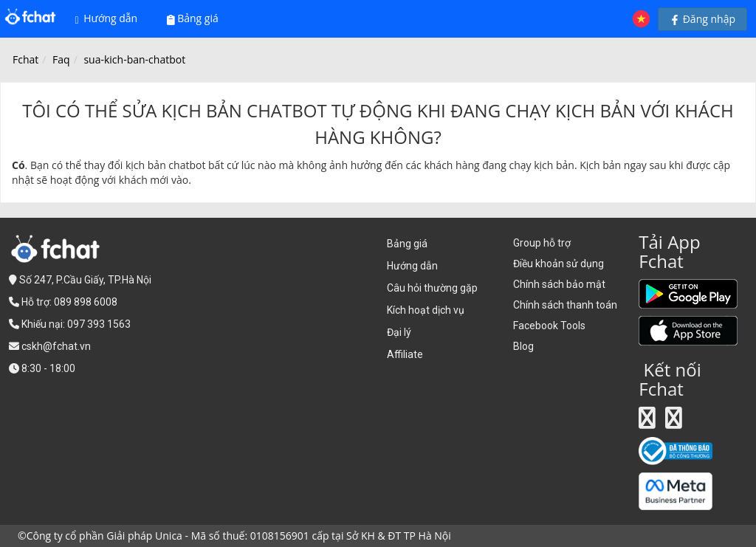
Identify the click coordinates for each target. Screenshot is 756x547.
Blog (523, 346)
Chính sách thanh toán (565, 305)
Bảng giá (193, 18)
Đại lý (399, 332)
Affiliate (405, 354)
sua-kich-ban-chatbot (134, 59)
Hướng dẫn (107, 18)
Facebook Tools (549, 326)
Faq (61, 59)
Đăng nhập (702, 19)
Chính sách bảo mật (559, 284)
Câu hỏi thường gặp (432, 288)
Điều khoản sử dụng (559, 264)
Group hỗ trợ (542, 243)
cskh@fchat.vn (56, 346)
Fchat (25, 59)
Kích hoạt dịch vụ (426, 310)
